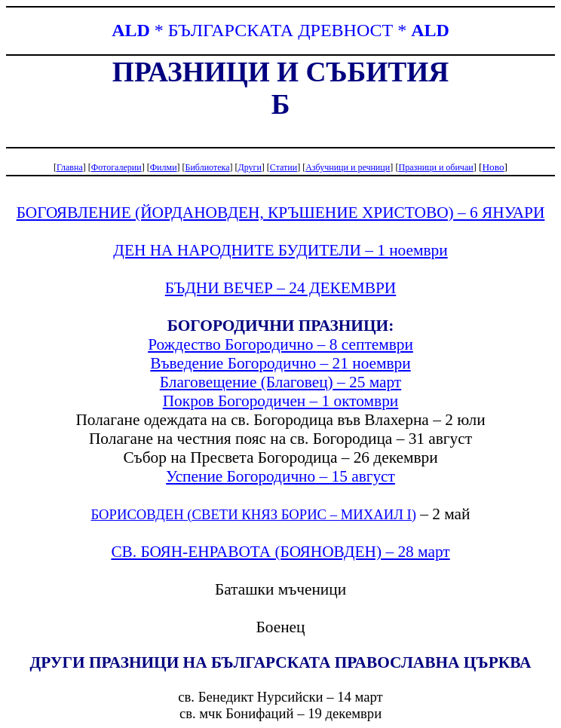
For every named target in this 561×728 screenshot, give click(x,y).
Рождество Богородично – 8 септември (280, 344)
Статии (284, 167)
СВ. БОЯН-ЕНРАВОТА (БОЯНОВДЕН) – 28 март (280, 552)
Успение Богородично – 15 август (280, 476)
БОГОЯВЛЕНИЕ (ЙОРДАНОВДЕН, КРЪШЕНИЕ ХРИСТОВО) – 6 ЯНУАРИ (281, 213)
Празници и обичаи (435, 167)
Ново (493, 167)
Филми (164, 167)
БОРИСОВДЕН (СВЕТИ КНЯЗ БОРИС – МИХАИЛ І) (253, 514)
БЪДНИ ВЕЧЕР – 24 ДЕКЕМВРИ (280, 288)
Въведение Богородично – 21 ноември (280, 363)
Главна (70, 167)
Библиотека (208, 167)
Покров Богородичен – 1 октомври (281, 401)
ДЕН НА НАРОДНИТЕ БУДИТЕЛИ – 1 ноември (280, 250)
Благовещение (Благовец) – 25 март (280, 382)
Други (249, 167)
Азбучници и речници (348, 167)
